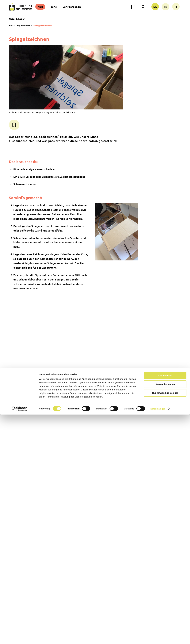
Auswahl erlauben (165, 614)
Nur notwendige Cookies (165, 622)
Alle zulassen (165, 605)
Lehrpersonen (72, 7)
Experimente (23, 25)
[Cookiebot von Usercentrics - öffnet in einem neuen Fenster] (19, 638)
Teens (53, 7)
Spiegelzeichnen (43, 25)
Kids (40, 7)
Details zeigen (158, 638)
